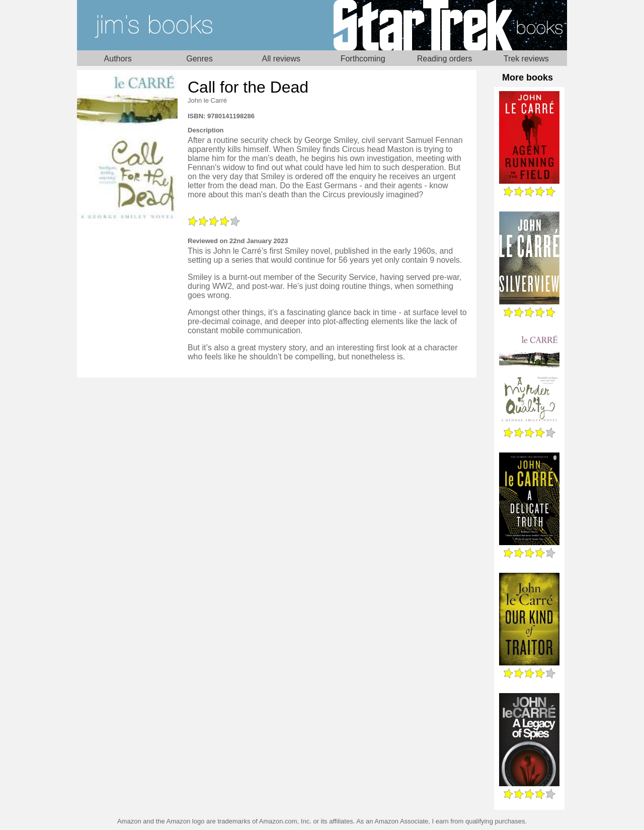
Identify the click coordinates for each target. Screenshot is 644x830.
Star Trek (445, 25)
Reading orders (445, 59)
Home (199, 25)
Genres (199, 59)
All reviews (281, 59)
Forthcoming (363, 59)
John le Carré (207, 100)
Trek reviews (526, 59)
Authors (118, 59)
